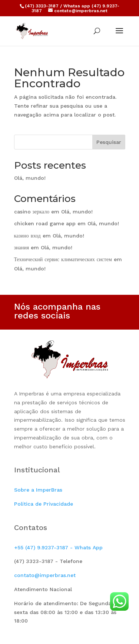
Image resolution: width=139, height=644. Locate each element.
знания (22, 247)
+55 (58, 547)
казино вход (27, 236)
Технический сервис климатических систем (63, 259)
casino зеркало (32, 212)
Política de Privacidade (44, 504)
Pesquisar (109, 142)
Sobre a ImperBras (38, 490)
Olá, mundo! (30, 178)
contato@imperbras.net (45, 575)
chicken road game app (45, 223)
